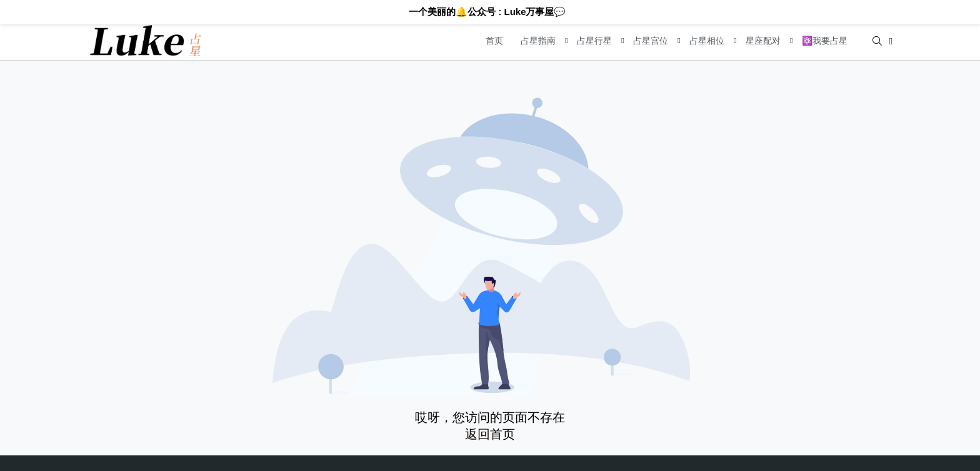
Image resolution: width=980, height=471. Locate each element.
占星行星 (594, 41)
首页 (494, 41)
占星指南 (538, 41)
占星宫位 (651, 41)
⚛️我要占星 (825, 41)
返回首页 (490, 434)
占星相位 (707, 41)
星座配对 (763, 41)
